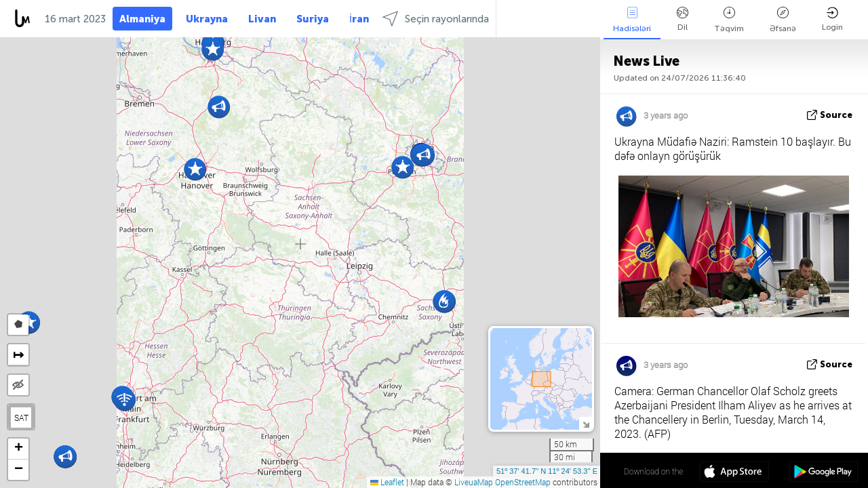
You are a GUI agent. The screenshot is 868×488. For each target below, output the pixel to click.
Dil (683, 19)
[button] (195, 169)
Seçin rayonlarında (436, 19)
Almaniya (142, 19)
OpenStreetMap (523, 482)
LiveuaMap (474, 482)
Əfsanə (783, 20)
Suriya (313, 19)
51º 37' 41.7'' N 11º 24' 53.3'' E (547, 471)
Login (832, 19)
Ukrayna (207, 19)
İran (359, 19)
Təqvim (729, 20)
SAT (21, 418)
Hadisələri (632, 20)
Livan (262, 19)
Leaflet (387, 482)
